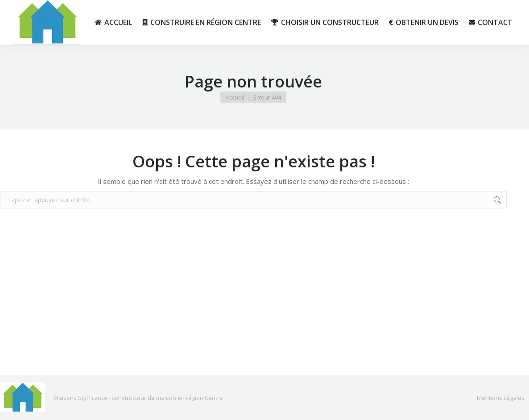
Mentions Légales (501, 398)
